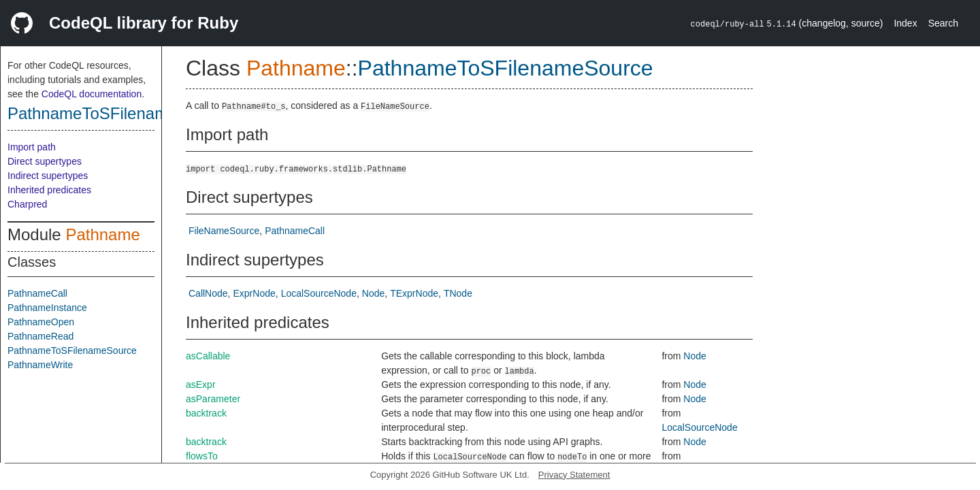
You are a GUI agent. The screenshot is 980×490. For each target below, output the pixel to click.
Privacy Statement (574, 475)
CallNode (208, 293)
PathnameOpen (41, 322)
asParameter (213, 399)
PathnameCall (37, 293)
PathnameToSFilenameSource (118, 113)
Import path (32, 147)
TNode (458, 293)
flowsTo (202, 456)
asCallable (208, 356)
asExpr (201, 385)
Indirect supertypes (48, 176)
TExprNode (414, 293)
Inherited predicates (49, 190)
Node (373, 293)
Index (905, 23)
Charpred (27, 204)
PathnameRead (40, 336)
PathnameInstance (47, 308)
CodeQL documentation (92, 94)
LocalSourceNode (319, 293)
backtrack (206, 413)
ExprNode (254, 293)
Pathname (102, 234)
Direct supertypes (45, 161)
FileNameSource (224, 231)
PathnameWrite (40, 365)
